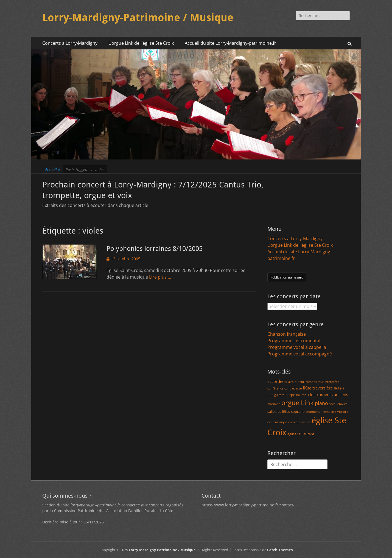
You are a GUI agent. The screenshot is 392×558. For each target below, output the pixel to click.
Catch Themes (280, 550)
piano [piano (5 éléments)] (321, 403)
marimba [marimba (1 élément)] (274, 404)
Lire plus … (160, 277)
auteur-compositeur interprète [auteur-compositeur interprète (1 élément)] (317, 382)
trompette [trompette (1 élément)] (329, 412)
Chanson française (287, 334)
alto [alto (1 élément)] (291, 382)
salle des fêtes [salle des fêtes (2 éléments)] (279, 411)
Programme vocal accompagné (300, 354)
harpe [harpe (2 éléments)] (290, 395)
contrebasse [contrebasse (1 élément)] (293, 388)
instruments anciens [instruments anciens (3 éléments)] (329, 394)
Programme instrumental (294, 341)
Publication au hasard (287, 277)
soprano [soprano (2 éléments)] (298, 411)
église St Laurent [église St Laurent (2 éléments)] (301, 434)
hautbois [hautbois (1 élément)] (303, 395)
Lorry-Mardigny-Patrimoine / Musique (138, 18)
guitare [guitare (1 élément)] (279, 395)
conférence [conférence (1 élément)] (275, 388)
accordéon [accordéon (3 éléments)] (277, 381)
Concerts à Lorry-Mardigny (70, 43)
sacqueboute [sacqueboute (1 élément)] (338, 404)
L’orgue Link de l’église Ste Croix (141, 43)
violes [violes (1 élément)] (306, 422)
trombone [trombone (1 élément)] (313, 412)
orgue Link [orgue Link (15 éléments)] (298, 403)
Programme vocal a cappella (297, 347)
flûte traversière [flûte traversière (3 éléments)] (318, 388)
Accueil (53, 169)
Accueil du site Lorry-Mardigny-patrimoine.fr (230, 43)
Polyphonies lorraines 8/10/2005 (155, 249)
